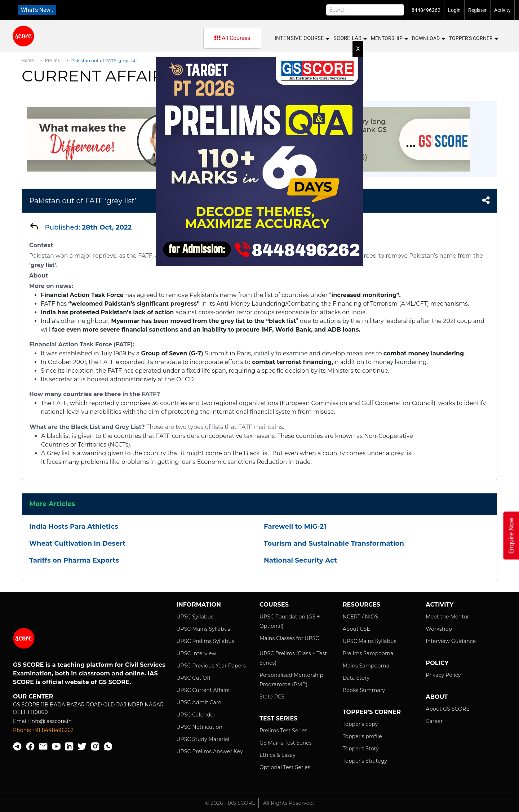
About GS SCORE (447, 709)
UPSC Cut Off (193, 678)
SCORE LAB (350, 38)
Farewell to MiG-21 (295, 527)
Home (28, 61)
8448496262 (426, 10)
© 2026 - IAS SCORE (230, 803)
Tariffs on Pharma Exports (74, 560)
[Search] (365, 10)
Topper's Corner (473, 39)
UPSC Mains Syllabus (203, 629)
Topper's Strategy (365, 761)
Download (428, 39)
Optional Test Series (285, 767)
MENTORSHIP (389, 39)
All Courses (232, 38)
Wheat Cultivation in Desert (77, 543)
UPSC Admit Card (199, 702)
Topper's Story (361, 749)
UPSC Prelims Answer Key (210, 751)
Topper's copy (360, 724)
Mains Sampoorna (366, 666)
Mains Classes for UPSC (289, 638)
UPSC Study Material (203, 739)
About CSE (356, 629)
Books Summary (364, 690)
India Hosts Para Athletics (74, 527)
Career (434, 721)
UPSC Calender (196, 715)
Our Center (33, 696)
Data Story (356, 678)
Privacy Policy (443, 675)
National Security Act (300, 560)
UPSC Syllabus (195, 617)
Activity (502, 10)
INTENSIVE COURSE (302, 38)
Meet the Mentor (447, 617)
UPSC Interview (196, 653)
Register (477, 10)
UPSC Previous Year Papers (211, 666)
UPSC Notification (199, 727)
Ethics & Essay (278, 755)
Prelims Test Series (283, 731)
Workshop (439, 629)
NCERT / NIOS (360, 617)
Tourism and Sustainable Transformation (334, 543)
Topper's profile (362, 736)
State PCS (272, 697)
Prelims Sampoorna (368, 653)
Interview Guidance (451, 641)
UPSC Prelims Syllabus (205, 641)
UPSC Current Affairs (203, 690)
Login (454, 10)
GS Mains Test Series (286, 743)
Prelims (53, 61)
